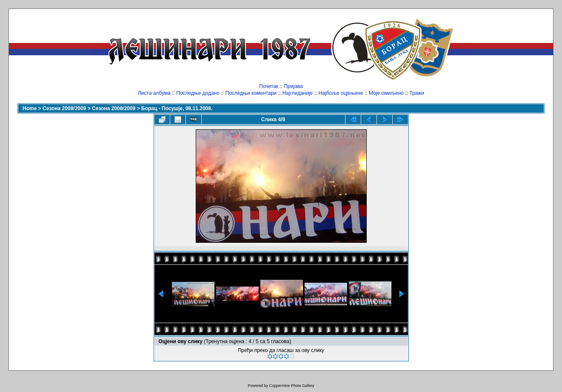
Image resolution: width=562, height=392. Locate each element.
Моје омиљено (386, 93)
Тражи (417, 93)
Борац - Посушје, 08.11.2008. (177, 108)
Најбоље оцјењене (341, 93)
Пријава (293, 86)
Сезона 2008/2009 (64, 108)
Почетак (269, 86)
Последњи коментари (251, 93)
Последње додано (198, 93)
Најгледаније (297, 93)
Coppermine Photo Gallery (291, 386)
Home (30, 108)
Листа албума (154, 93)
